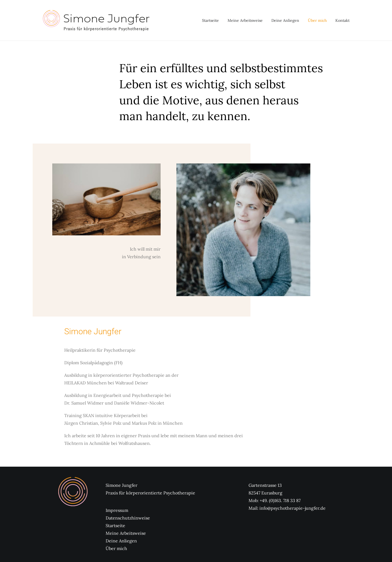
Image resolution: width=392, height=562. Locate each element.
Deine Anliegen (285, 20)
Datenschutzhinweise (128, 518)
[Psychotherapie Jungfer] (96, 20)
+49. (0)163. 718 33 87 (280, 500)
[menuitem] (212, 20)
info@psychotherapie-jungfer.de (293, 508)
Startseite (210, 20)
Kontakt (342, 20)
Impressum (117, 510)
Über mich (317, 20)
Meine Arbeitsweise (245, 20)
